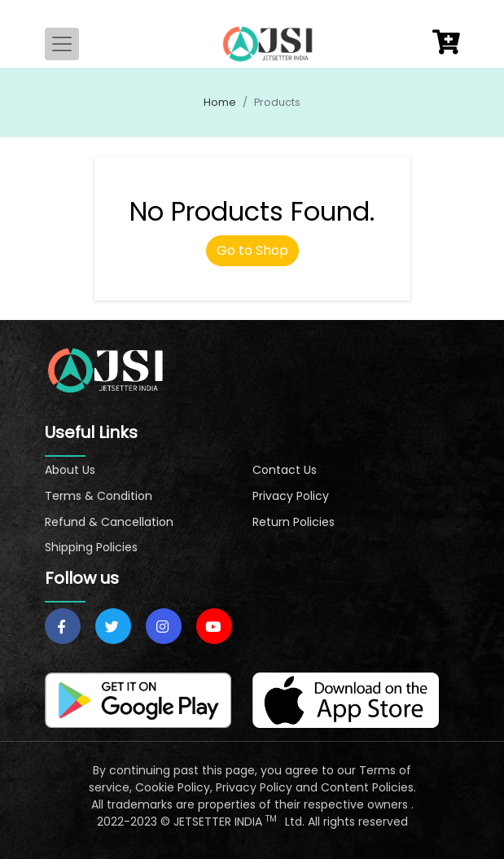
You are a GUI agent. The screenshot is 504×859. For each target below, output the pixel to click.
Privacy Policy (291, 496)
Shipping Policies (91, 547)
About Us (70, 470)
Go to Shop (252, 250)
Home (220, 102)
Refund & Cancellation (109, 522)
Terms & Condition (99, 496)
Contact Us (285, 470)
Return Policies (294, 522)
